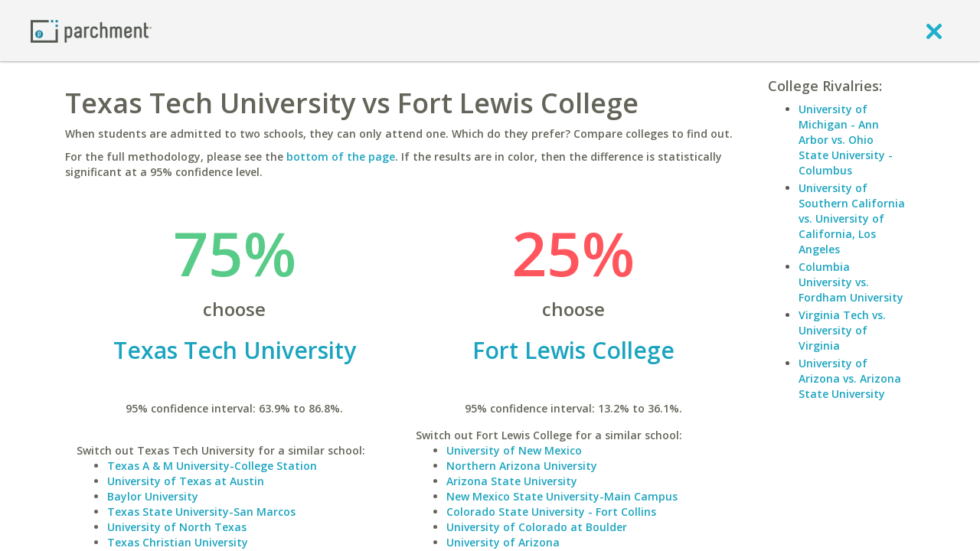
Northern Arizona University (522, 466)
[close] (934, 31)
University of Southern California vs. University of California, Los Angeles (852, 218)
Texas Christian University (178, 542)
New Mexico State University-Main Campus (562, 496)
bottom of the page (341, 156)
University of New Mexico (514, 450)
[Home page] (91, 30)
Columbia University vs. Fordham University (851, 282)
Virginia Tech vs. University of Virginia (842, 330)
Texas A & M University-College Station (212, 466)
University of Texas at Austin (186, 481)
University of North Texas (177, 527)
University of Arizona (503, 542)
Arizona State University (512, 481)
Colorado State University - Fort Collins (551, 512)
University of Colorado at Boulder (537, 527)
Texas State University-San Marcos (201, 512)
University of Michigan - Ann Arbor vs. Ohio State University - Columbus (846, 140)
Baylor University (153, 496)
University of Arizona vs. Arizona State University (850, 378)
